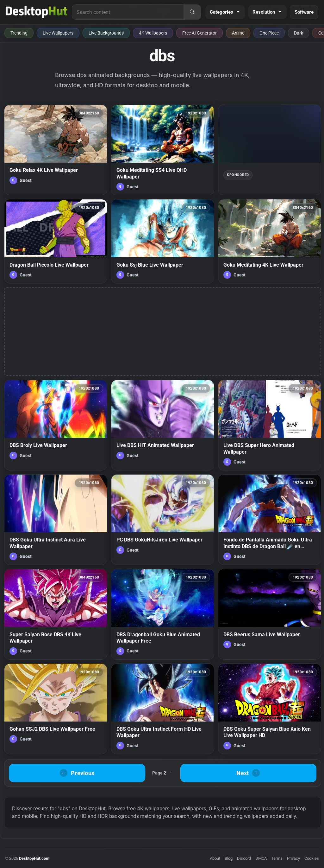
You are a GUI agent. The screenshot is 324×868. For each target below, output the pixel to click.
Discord (244, 858)
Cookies (312, 858)
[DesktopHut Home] (37, 12)
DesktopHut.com (34, 858)
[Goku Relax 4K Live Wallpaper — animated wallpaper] (56, 150)
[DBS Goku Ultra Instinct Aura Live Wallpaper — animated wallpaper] (56, 520)
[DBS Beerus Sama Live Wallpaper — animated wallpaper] (270, 614)
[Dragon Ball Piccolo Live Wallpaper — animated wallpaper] (56, 241)
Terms (277, 858)
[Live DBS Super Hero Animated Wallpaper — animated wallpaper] (270, 425)
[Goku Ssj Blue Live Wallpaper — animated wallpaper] (163, 241)
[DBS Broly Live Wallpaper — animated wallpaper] (56, 425)
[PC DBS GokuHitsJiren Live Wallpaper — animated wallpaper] (163, 520)
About (215, 858)
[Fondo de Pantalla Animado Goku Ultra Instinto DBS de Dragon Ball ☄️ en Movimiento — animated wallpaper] (270, 520)
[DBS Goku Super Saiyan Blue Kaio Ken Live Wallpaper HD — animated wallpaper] (270, 709)
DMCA (261, 858)
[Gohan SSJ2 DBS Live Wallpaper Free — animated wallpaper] (56, 709)
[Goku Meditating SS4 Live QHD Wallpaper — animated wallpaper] (163, 150)
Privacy (293, 858)
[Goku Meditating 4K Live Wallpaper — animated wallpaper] (270, 241)
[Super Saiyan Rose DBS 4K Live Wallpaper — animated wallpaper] (56, 614)
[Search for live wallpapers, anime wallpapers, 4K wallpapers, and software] (128, 12)
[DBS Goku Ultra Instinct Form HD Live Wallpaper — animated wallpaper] (163, 709)
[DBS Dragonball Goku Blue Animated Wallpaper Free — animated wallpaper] (163, 614)
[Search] (192, 12)
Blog (229, 858)
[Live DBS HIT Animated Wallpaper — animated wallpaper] (163, 425)
